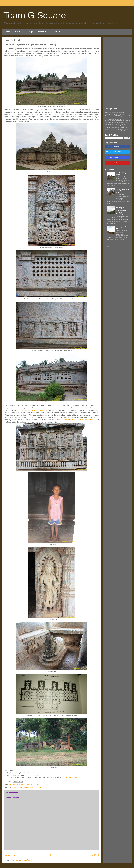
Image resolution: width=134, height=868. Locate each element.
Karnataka (21, 785)
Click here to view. (72, 778)
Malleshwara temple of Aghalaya (35, 410)
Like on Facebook (118, 147)
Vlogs (30, 32)
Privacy (57, 32)
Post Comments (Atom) (23, 860)
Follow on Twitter (118, 152)
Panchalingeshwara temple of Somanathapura (78, 420)
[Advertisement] (118, 72)
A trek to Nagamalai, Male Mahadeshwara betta (123, 191)
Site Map (19, 32)
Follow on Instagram (118, 158)
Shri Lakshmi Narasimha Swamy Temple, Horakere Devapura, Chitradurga (122, 211)
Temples (36, 785)
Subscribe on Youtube (118, 163)
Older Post (93, 855)
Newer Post (11, 855)
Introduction (43, 32)
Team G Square (35, 15)
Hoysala (13, 785)
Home (7, 32)
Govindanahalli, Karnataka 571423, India (27, 787)
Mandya (29, 785)
